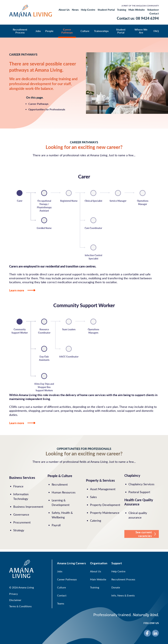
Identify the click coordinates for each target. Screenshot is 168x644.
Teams (61, 603)
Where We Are (141, 31)
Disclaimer (15, 600)
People (49, 31)
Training (122, 10)
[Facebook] (147, 633)
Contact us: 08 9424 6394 (138, 18)
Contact (154, 13)
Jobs (38, 31)
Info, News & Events (123, 595)
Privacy (13, 594)
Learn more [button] (22, 290)
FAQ (156, 31)
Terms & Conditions (20, 606)
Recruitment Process (20, 31)
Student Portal (106, 10)
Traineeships (101, 31)
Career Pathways (67, 31)
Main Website (137, 10)
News (75, 10)
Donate (116, 587)
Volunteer (153, 10)
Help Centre (88, 10)
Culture (85, 31)
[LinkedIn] (155, 633)
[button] (142, 534)
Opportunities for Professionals (47, 109)
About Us (64, 10)
